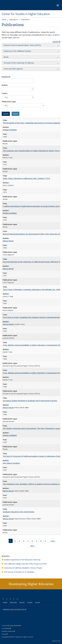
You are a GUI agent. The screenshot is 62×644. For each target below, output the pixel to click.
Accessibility (6, 628)
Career (37, 603)
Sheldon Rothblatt (10, 130)
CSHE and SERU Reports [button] (13, 69)
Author (5, 85)
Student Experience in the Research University (22, 560)
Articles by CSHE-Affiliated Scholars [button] (17, 51)
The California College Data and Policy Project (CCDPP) (25, 564)
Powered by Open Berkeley (11, 626)
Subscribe (13, 603)
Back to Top (56, 641)
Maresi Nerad (8, 241)
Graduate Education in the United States (19, 512)
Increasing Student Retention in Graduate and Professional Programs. (30, 401)
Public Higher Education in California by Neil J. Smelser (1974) (26, 178)
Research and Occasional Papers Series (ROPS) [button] (22, 45)
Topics (5, 93)
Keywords (6, 77)
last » (33, 546)
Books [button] (6, 57)
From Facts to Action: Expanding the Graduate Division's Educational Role (31, 317)
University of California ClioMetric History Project (23, 568)
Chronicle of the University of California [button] (19, 63)
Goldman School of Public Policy (15, 609)
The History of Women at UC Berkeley (19, 572)
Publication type (9, 101)
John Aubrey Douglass (11, 463)
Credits (30, 603)
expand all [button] (56, 41)
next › (54, 541)
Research (6, 556)
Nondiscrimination (8, 631)
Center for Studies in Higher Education (26, 14)
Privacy (5, 634)
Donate (22, 603)
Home (4, 20)
